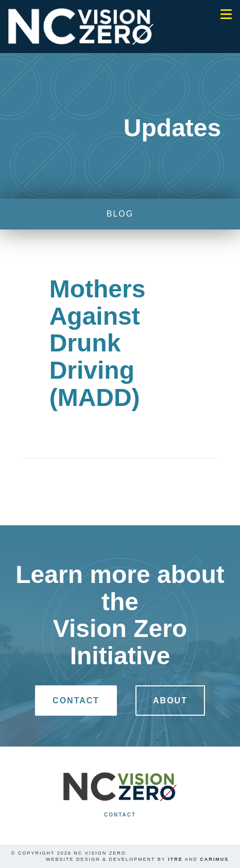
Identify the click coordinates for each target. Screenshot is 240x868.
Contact (76, 701)
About (170, 701)
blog (120, 214)
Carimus (214, 859)
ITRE (175, 859)
